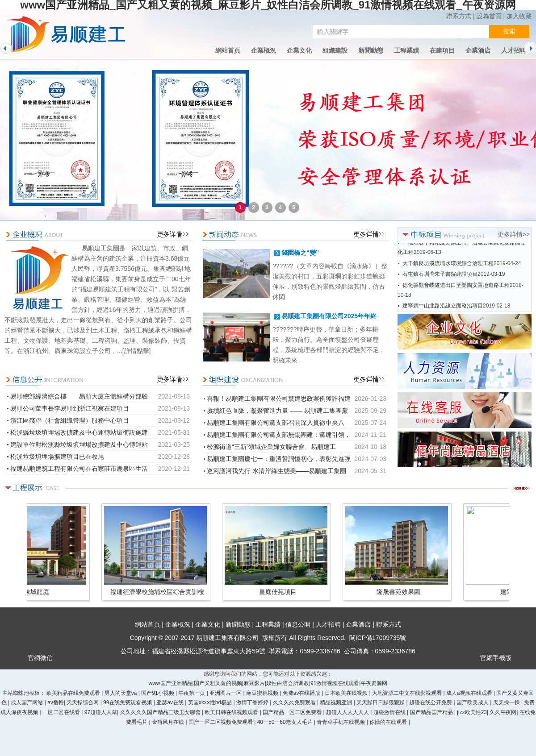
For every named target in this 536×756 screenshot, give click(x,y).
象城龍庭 (444, 592)
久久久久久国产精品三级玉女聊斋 (161, 712)
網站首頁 (228, 50)
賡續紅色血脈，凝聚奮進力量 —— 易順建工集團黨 (277, 411)
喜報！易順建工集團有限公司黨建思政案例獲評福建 (279, 399)
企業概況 (264, 50)
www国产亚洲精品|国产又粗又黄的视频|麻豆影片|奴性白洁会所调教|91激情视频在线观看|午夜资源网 (268, 683)
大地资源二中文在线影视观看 (408, 693)
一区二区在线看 (62, 712)
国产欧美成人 (473, 702)
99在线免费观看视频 (128, 702)
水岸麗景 (203, 592)
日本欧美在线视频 (347, 693)
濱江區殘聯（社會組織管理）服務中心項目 (70, 420)
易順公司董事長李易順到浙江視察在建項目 (70, 408)
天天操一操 (507, 702)
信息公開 (298, 624)
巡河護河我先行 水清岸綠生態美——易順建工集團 (276, 471)
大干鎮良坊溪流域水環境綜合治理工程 (448, 270)
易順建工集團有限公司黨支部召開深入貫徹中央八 (276, 423)
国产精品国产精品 (432, 712)
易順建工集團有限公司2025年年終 (329, 316)
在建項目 (442, 50)
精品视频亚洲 (337, 702)
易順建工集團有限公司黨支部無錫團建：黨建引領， (279, 435)
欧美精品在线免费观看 (74, 693)
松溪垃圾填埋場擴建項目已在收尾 (57, 457)
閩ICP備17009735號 (378, 638)
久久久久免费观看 (295, 702)
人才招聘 (514, 50)
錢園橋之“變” (300, 253)
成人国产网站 (27, 702)
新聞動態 (371, 50)
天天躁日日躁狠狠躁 (381, 702)
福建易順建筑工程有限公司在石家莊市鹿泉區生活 (79, 469)
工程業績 (406, 50)
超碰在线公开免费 (431, 702)
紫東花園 (83, 592)
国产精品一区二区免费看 (293, 712)
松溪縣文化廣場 (324, 592)
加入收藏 (519, 16)
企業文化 (299, 50)
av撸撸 (56, 702)
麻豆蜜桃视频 (263, 693)
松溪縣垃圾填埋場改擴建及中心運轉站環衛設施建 (79, 432)
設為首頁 (489, 16)
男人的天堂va (121, 693)
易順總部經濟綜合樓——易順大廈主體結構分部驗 (79, 396)
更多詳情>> (514, 234)
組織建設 (335, 50)
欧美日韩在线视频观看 (232, 712)
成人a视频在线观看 (470, 693)
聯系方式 (459, 16)
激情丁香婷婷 (253, 702)
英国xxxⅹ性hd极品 (211, 702)
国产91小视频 (158, 693)
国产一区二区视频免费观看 (221, 722)
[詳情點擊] (137, 351)
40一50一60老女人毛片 (286, 722)
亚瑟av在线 (171, 702)
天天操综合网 (83, 702)
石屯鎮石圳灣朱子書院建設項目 (440, 280)
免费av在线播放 (302, 693)
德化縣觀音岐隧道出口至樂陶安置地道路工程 (456, 291)
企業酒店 (478, 50)
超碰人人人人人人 (348, 712)
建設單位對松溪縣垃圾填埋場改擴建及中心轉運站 (79, 444)
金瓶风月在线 (169, 722)
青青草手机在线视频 (341, 722)
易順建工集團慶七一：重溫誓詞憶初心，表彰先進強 (279, 459)
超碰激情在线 (390, 712)
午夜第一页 (192, 693)
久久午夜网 (503, 712)
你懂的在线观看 (389, 722)
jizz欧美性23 (472, 712)
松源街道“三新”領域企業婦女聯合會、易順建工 (271, 447)
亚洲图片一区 (226, 693)
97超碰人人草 (101, 712)
